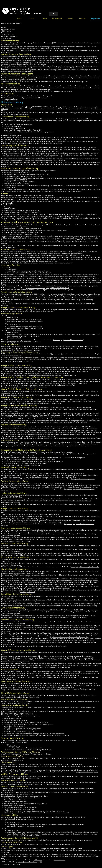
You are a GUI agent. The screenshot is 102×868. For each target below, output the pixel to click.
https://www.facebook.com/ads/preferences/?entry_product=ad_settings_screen (68, 639)
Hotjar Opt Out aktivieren (53, 442)
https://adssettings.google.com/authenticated (16, 387)
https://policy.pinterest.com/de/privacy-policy (85, 567)
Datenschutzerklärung (31, 862)
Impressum (19, 862)
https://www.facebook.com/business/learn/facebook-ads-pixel (69, 637)
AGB (41, 862)
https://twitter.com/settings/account (85, 504)
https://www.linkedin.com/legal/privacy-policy (84, 555)
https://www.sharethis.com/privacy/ (16, 742)
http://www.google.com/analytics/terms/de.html (68, 340)
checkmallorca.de (59, 860)
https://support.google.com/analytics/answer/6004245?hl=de (21, 342)
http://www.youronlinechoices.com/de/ (61, 770)
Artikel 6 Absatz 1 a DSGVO (32, 162)
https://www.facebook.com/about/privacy (33, 463)
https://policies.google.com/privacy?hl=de (50, 461)
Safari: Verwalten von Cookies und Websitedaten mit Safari (23, 229)
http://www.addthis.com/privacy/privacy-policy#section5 (74, 840)
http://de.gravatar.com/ (27, 592)
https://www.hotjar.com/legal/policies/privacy (87, 438)
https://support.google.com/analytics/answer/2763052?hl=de (56, 375)
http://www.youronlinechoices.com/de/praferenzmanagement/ (49, 641)
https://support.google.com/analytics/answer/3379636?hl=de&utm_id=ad (76, 395)
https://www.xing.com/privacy (78, 617)
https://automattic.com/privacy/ (84, 590)
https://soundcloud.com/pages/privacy (85, 606)
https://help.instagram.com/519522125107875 (40, 460)
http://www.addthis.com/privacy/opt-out (16, 851)
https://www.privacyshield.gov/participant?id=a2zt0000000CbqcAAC (47, 588)
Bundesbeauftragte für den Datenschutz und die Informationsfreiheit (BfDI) (52, 191)
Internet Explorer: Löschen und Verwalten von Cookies (21, 234)
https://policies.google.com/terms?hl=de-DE (67, 423)
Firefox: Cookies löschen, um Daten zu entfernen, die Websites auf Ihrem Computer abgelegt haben (35, 230)
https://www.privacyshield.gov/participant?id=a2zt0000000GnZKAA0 (47, 288)
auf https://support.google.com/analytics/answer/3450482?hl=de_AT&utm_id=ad (61, 383)
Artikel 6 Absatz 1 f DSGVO (32, 141)
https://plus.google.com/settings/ (12, 522)
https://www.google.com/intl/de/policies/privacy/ (80, 303)
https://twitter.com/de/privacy (32, 465)
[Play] (53, 14)
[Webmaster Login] (8, 19)
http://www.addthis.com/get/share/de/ (43, 782)
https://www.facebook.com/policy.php (83, 479)
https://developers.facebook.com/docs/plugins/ (63, 473)
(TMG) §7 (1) (5, 58)
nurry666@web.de (11, 37)
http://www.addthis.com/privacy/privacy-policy (19, 819)
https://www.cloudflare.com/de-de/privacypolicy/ (58, 290)
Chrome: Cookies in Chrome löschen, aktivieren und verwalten (24, 232)
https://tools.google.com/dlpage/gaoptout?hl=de (17, 361)
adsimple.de (38, 860)
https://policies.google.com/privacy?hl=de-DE (79, 421)
